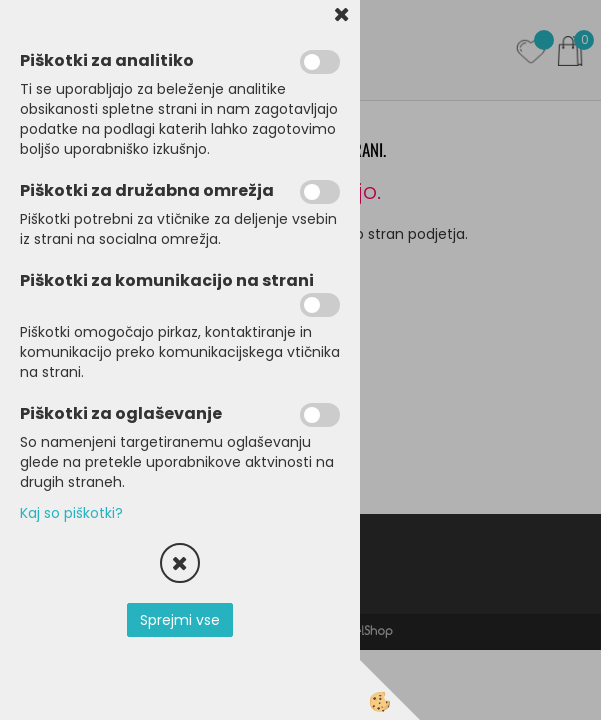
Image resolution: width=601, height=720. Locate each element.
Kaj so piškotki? (71, 513)
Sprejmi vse (180, 620)
